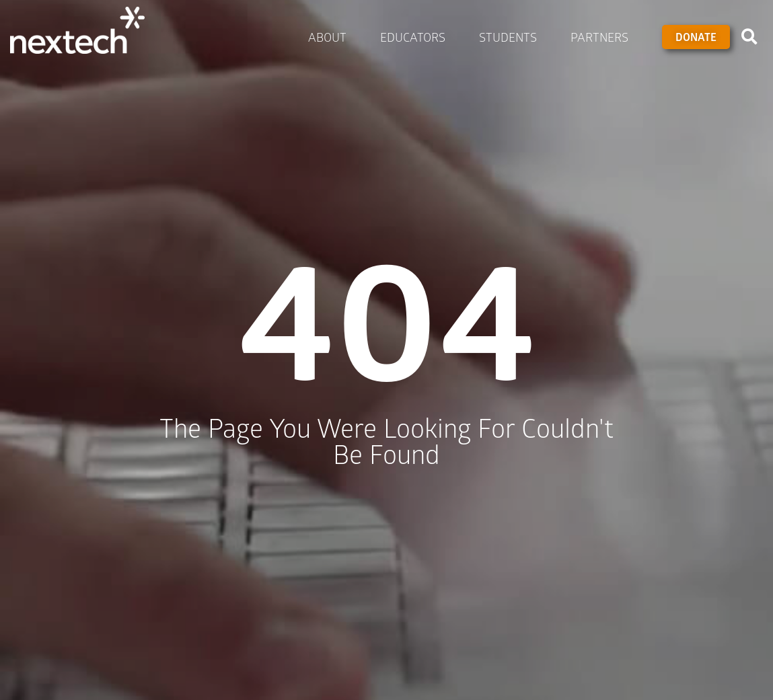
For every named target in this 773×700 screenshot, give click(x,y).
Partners (603, 37)
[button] (750, 37)
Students (511, 37)
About (331, 37)
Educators (416, 37)
